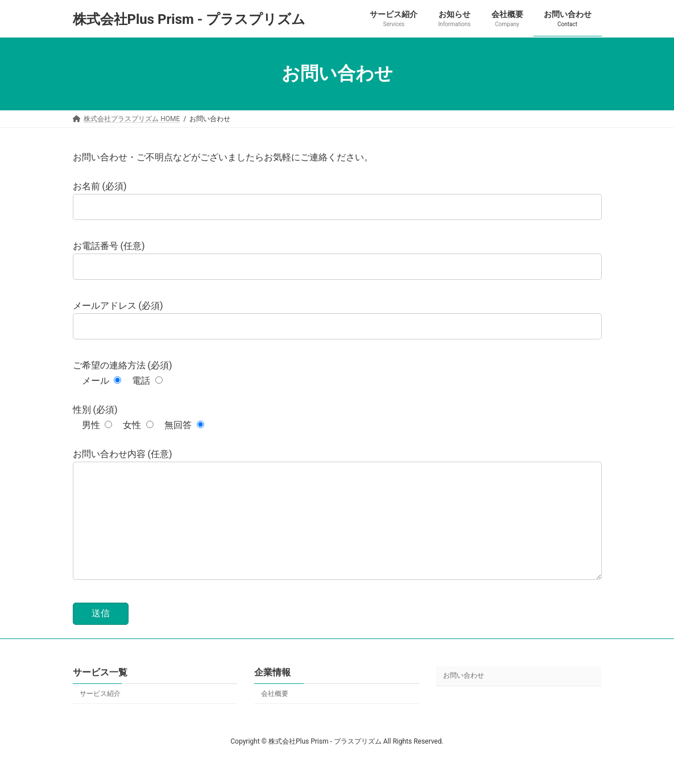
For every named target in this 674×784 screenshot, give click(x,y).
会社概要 (275, 716)
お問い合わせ (464, 699)
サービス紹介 (100, 716)
